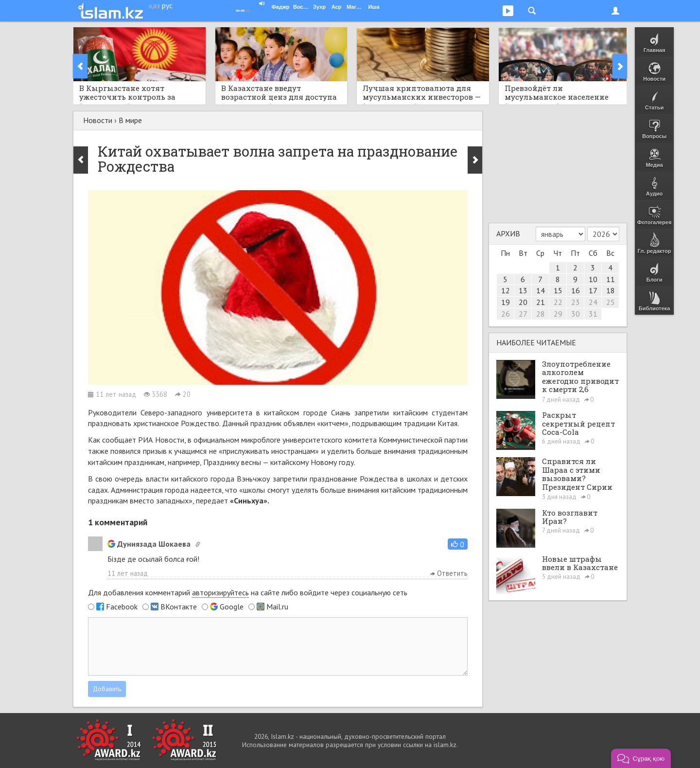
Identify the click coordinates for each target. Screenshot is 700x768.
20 (523, 302)
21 (541, 302)
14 (541, 290)
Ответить (449, 573)
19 (506, 302)
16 (576, 290)
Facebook (122, 607)
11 (611, 279)
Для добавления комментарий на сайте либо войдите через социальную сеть (248, 593)
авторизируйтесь (220, 592)
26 (506, 314)
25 (611, 302)
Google (232, 607)
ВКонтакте (179, 607)
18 (611, 290)
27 (523, 314)
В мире (130, 120)
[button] (458, 544)
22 (558, 302)
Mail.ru (277, 607)
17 (593, 290)
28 (541, 314)
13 (523, 290)
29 (558, 314)
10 (593, 279)
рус (167, 5)
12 (506, 290)
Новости (98, 120)
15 (558, 290)
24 (593, 302)
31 (593, 314)
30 (576, 314)
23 (576, 302)
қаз (154, 5)
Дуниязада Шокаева (149, 544)
